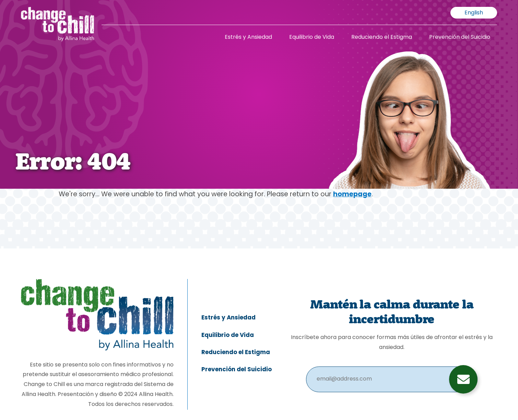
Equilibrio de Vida (312, 37)
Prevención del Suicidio (460, 37)
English (474, 13)
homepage (352, 195)
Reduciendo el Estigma (382, 37)
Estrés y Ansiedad (248, 37)
